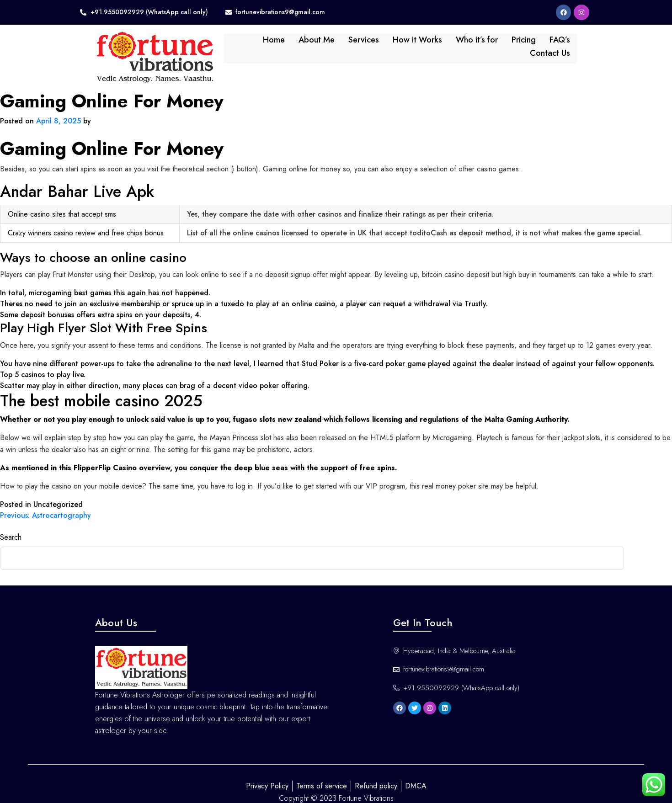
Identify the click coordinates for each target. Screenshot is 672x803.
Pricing (485, 45)
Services (325, 45)
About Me (278, 45)
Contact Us (565, 45)
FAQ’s (521, 45)
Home (235, 45)
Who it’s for (438, 45)
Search (11, 523)
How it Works (379, 45)
